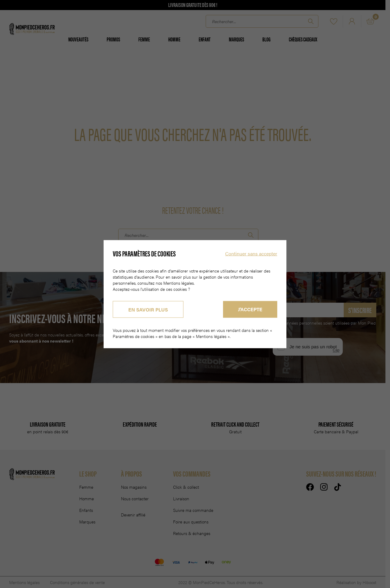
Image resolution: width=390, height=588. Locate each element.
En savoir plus (148, 309)
